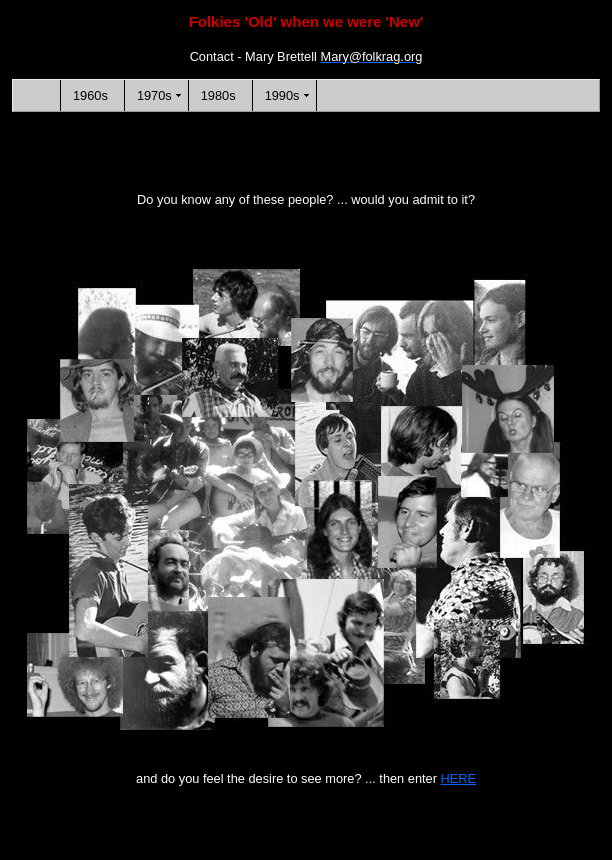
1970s (154, 95)
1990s (282, 95)
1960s (90, 95)
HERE (459, 778)
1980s (218, 95)
